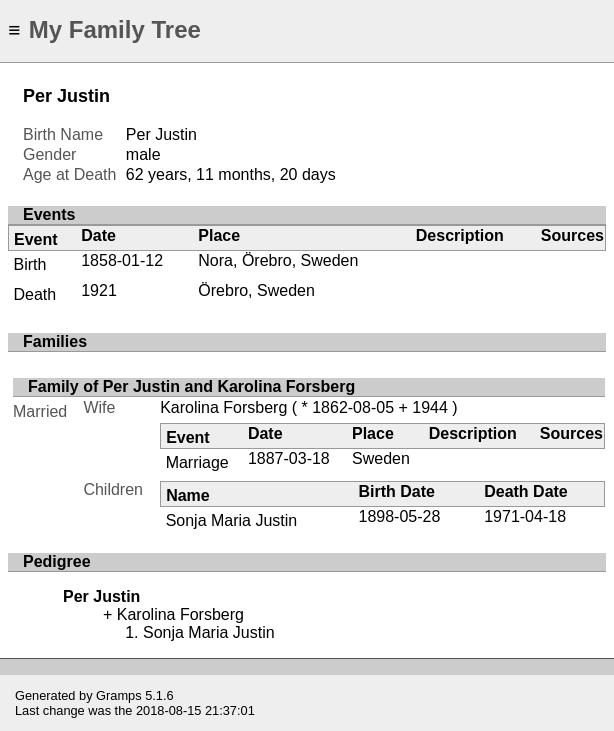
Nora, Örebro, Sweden (278, 260)
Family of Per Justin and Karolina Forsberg (191, 386)
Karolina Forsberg (223, 407)
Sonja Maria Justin (232, 520)
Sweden (381, 458)
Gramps (119, 695)
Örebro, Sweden (256, 290)
